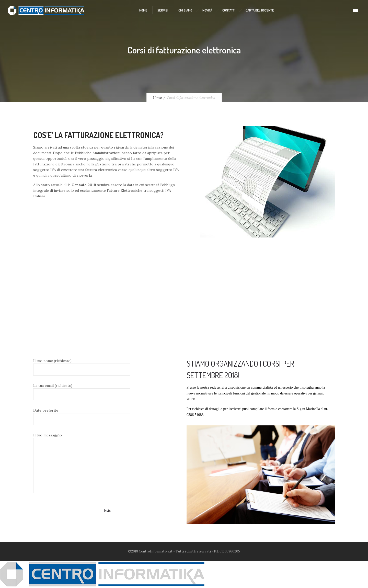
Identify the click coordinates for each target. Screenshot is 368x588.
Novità (207, 10)
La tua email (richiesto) (82, 392)
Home (143, 10)
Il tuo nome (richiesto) (82, 367)
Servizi (163, 10)
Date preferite (82, 417)
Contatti (229, 10)
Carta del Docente (260, 10)
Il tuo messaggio (82, 463)
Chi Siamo (185, 10)
